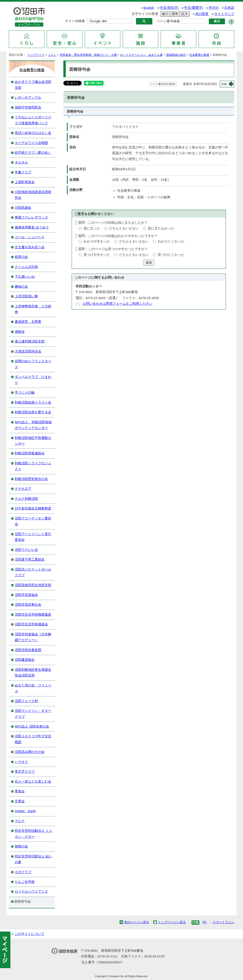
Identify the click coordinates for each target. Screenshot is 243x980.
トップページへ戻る (172, 922)
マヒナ (20, 821)
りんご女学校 (25, 882)
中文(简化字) (169, 8)
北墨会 (20, 801)
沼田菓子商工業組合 (30, 559)
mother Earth (25, 811)
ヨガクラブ (23, 872)
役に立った (92, 228)
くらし (52, 55)
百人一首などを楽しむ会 (33, 782)
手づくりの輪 (25, 392)
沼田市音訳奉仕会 (28, 605)
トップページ (36, 55)
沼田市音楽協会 (26, 595)
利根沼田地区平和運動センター (33, 441)
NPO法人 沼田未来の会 (32, 726)
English (149, 8)
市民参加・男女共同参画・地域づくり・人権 (88, 55)
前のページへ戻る (137, 922)
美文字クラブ (25, 772)
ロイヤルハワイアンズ (31, 892)
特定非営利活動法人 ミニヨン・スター (33, 834)
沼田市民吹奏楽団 (28, 650)
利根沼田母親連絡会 (30, 453)
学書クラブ (23, 172)
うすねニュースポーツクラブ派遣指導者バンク (33, 120)
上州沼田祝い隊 (26, 296)
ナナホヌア (23, 489)
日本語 (229, 8)
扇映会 (20, 332)
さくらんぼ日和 (26, 267)
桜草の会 (21, 257)
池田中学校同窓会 (28, 107)
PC (205, 922)
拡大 (184, 14)
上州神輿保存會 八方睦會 (33, 309)
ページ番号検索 (168, 21)
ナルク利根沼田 (26, 499)
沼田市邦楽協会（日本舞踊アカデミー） (33, 637)
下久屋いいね (25, 277)
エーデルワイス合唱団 (31, 143)
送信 (149, 263)
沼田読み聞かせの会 (30, 752)
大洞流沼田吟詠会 (28, 351)
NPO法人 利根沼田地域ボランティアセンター (33, 425)
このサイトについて (29, 934)
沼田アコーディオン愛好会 (33, 521)
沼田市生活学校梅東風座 (33, 615)
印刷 (224, 84)
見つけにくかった (171, 255)
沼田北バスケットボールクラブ (33, 572)
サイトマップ (224, 14)
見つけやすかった (97, 255)
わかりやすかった (97, 241)
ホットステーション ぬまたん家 (141, 55)
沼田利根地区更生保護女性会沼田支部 (33, 673)
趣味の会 (21, 287)
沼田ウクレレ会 (26, 550)
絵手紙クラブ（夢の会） (33, 153)
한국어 (214, 8)
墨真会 (20, 791)
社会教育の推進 (199, 55)
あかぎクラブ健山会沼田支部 (33, 85)
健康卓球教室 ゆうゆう (32, 227)
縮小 (164, 14)
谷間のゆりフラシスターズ (33, 364)
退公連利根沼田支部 (30, 341)
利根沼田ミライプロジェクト (33, 466)
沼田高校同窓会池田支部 (33, 585)
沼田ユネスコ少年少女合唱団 (33, 739)
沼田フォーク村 (26, 701)
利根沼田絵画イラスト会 (33, 402)
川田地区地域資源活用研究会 (33, 195)
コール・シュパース (30, 237)
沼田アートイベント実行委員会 (33, 537)
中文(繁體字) (194, 8)
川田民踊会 (23, 208)
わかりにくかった (171, 241)
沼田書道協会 (25, 660)
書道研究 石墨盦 (28, 322)
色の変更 (202, 14)
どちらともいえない (124, 228)
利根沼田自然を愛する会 (33, 412)
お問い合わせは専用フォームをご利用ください (117, 304)
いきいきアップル (28, 98)
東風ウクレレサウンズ (31, 217)
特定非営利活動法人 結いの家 (33, 859)
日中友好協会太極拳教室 (33, 508)
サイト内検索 (75, 21)
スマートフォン (223, 922)
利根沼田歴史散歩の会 (31, 479)
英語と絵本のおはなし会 (33, 133)
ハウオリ (21, 762)
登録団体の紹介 (176, 55)
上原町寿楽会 (25, 182)
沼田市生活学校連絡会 (31, 624)
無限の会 (21, 846)
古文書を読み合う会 (30, 247)
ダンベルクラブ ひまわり (33, 380)
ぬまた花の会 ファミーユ (33, 688)
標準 (174, 14)
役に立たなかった (161, 228)
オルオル (21, 162)
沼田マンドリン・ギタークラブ (33, 714)
